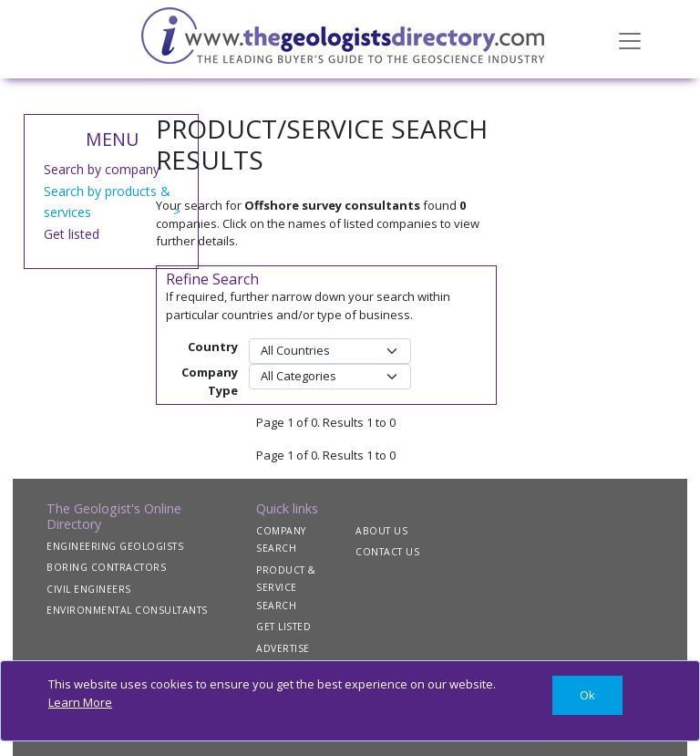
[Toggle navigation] (630, 39)
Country (213, 347)
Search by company (102, 169)
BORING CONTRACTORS (106, 567)
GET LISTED (283, 627)
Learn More (80, 702)
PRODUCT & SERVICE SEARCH (286, 588)
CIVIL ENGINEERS (89, 589)
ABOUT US (381, 531)
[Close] (587, 695)
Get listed (72, 234)
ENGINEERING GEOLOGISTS (115, 546)
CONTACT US (387, 552)
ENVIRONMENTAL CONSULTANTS (127, 610)
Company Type (210, 381)
